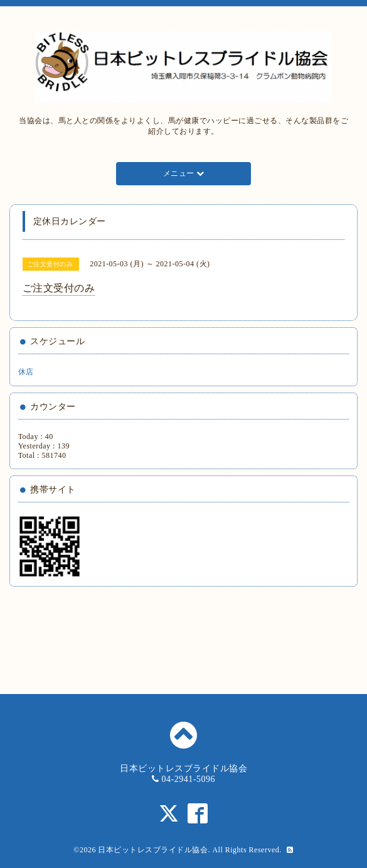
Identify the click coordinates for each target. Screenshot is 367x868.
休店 (26, 372)
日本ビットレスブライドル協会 (153, 850)
